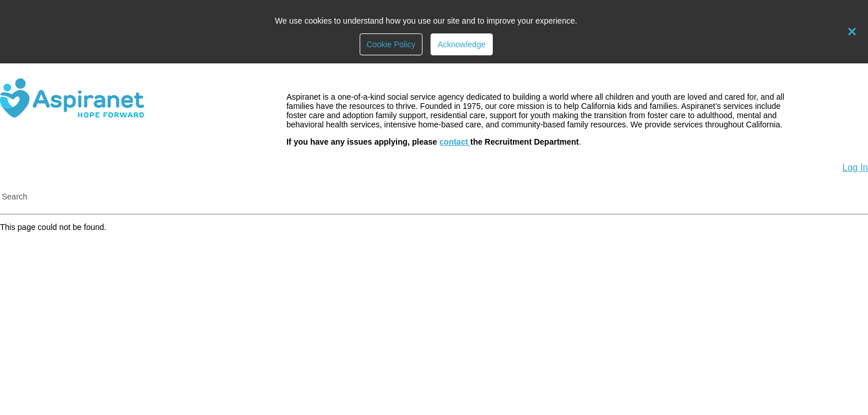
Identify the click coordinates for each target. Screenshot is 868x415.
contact (455, 142)
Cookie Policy (391, 44)
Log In (855, 167)
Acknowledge (461, 44)
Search (14, 197)
